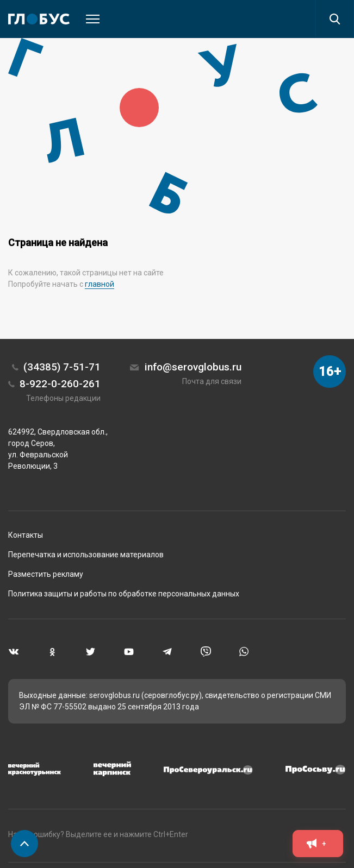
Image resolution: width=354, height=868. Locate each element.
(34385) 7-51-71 (62, 367)
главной (100, 284)
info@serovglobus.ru (193, 367)
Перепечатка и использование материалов (86, 555)
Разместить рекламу (46, 574)
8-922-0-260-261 (60, 384)
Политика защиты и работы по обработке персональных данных (124, 594)
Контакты (26, 535)
